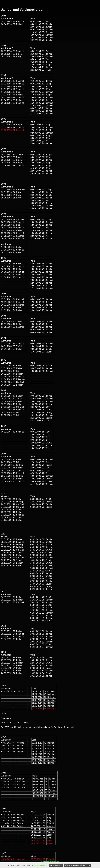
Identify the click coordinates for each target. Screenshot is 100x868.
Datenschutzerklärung (50, 862)
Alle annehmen (56, 865)
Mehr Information (40, 865)
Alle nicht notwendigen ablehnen (78, 865)
